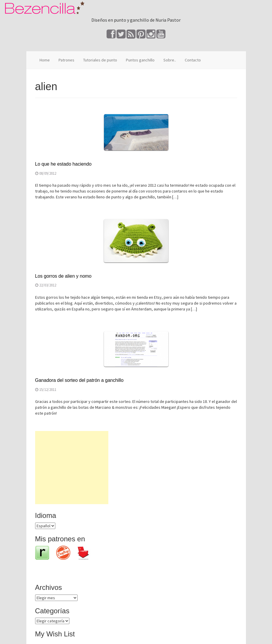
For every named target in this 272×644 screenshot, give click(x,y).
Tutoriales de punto (100, 60)
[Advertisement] (72, 468)
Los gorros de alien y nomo (63, 276)
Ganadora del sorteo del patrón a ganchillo (79, 380)
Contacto (193, 60)
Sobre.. (170, 60)
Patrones (66, 60)
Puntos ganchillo (140, 60)
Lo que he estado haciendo (63, 164)
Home (45, 60)
